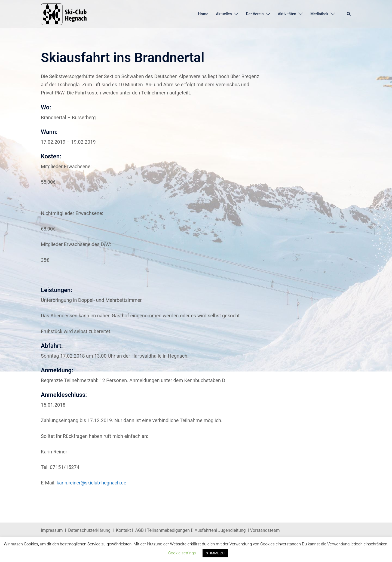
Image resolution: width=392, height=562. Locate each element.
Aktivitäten (287, 14)
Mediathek (319, 14)
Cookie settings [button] (182, 553)
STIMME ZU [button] (215, 553)
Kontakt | (125, 530)
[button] (349, 14)
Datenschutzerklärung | (92, 530)
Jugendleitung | (234, 530)
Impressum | (54, 530)
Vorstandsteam (265, 530)
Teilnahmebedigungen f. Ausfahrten (182, 530)
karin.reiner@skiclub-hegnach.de (92, 483)
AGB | (141, 530)
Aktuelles (224, 14)
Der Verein (255, 14)
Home (203, 14)
